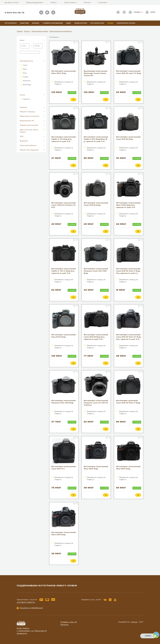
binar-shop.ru (23, 628)
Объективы (24, 23)
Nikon (25, 69)
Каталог (27, 31)
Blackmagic (27, 85)
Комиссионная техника (126, 23)
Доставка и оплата (12, 3)
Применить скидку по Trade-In (64, 83)
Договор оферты (26, 602)
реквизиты (22, 633)
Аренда (110, 23)
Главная (20, 31)
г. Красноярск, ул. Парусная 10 (32, 631)
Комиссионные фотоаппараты (61, 31)
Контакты (87, 3)
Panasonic (27, 81)
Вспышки (36, 23)
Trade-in (54, 3)
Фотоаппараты (11, 23)
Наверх (148, 636)
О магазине (102, 3)
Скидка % (26, 99)
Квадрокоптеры (81, 23)
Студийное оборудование (53, 23)
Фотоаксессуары (97, 23)
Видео (69, 23)
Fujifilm (26, 77)
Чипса (134, 622)
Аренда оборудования (34, 3)
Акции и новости (70, 3)
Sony (25, 73)
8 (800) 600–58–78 (14, 13)
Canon (25, 65)
